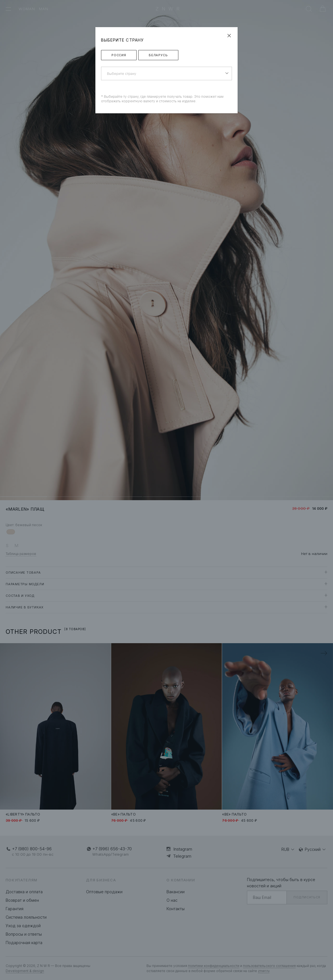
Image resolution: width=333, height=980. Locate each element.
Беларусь (158, 55)
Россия (119, 55)
